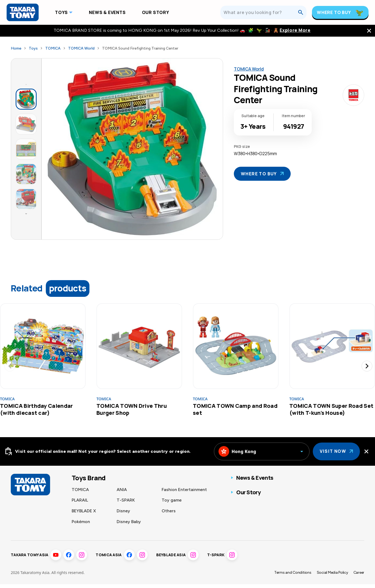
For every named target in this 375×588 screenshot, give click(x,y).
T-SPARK (126, 500)
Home (16, 48)
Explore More (295, 30)
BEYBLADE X (84, 511)
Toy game (172, 500)
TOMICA (53, 48)
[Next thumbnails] (26, 214)
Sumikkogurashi (132, 532)
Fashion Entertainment (184, 490)
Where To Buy (334, 12)
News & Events (107, 12)
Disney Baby (129, 522)
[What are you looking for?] (261, 12)
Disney (123, 511)
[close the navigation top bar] (369, 31)
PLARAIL (80, 500)
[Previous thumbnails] (26, 84)
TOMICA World (81, 48)
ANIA (122, 490)
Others (169, 511)
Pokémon (81, 522)
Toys (61, 12)
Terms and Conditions (293, 577)
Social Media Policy (332, 577)
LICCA (78, 532)
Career (359, 577)
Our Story (156, 12)
